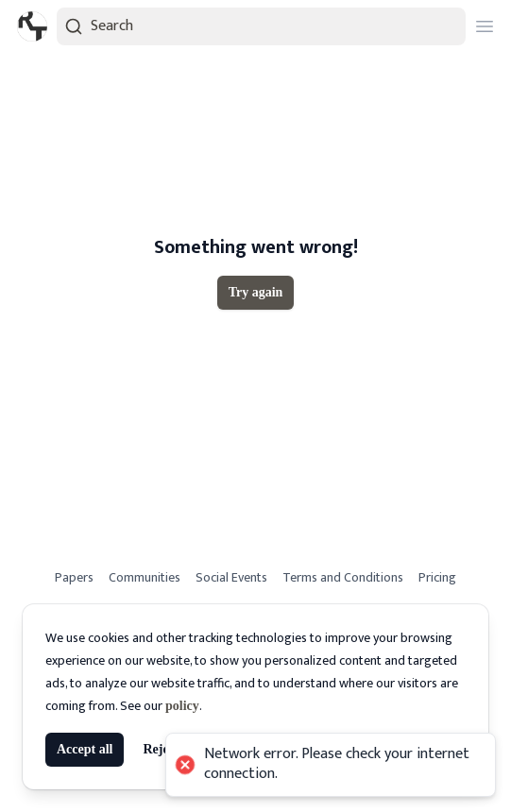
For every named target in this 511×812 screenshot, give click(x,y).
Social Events (231, 577)
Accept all (85, 749)
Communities (145, 577)
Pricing (437, 577)
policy (182, 706)
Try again (256, 292)
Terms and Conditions (343, 577)
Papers (74, 577)
